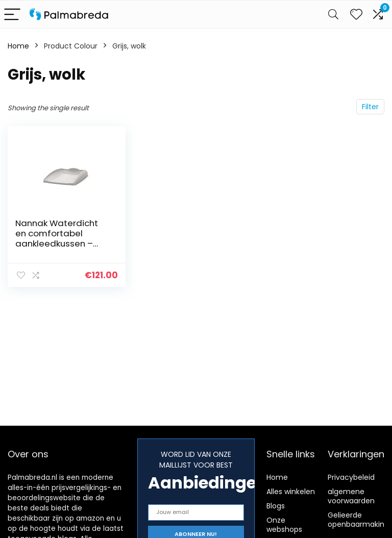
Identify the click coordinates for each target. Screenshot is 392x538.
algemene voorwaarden (351, 496)
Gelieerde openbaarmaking (358, 520)
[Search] (333, 15)
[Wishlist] (356, 14)
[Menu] (12, 15)
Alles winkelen (291, 492)
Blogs (276, 506)
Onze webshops (284, 525)
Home (18, 46)
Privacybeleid (351, 477)
